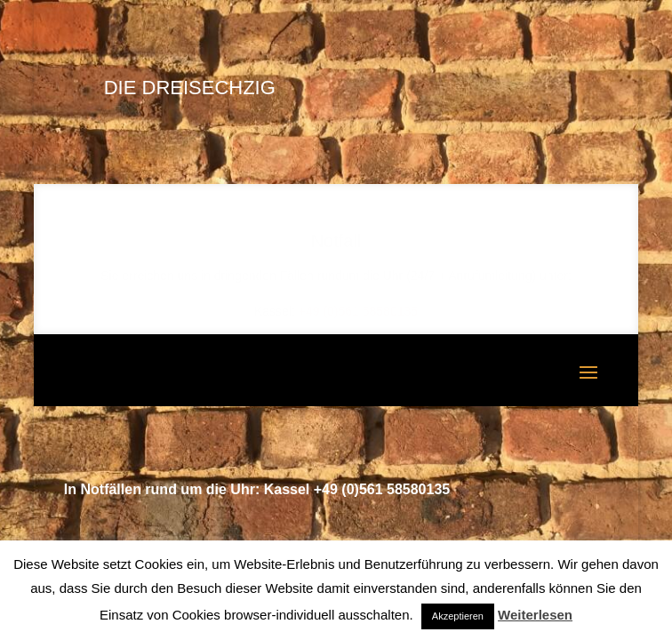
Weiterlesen (535, 615)
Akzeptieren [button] (458, 616)
